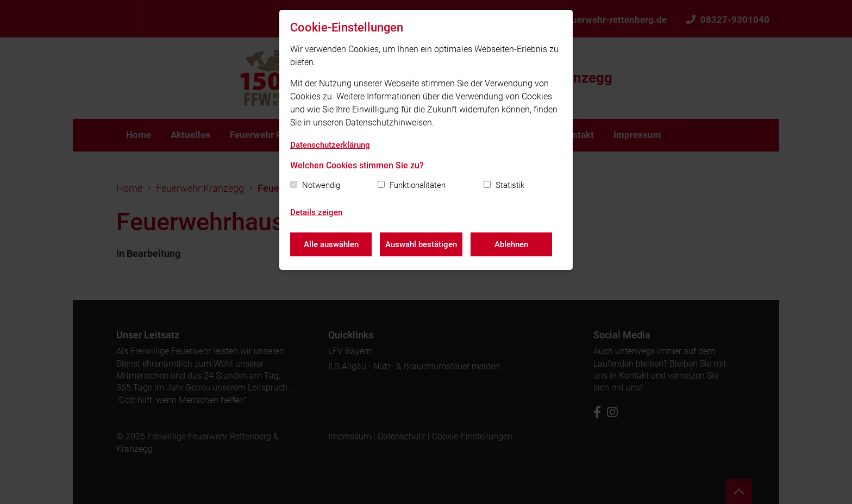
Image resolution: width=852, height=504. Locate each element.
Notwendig (321, 185)
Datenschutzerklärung (330, 145)
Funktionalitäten (418, 185)
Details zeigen (316, 212)
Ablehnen (511, 244)
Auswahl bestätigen (421, 244)
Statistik (510, 185)
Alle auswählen (331, 244)
